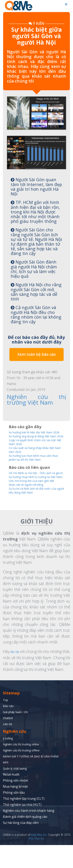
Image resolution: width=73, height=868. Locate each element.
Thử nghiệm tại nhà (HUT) (22, 828)
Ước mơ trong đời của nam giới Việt (36, 498)
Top (6, 723)
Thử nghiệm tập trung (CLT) (24, 821)
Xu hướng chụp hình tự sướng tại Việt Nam (34, 491)
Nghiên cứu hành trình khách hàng (29, 834)
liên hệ (18, 669)
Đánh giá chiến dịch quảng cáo (25, 840)
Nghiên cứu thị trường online (24, 767)
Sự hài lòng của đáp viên (21, 846)
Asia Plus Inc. (39, 858)
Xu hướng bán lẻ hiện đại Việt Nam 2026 (36, 433)
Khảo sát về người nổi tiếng (29, 502)
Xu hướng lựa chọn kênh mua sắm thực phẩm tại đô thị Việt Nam (35, 466)
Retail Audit (11, 797)
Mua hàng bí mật (15, 809)
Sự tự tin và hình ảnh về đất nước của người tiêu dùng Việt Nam (33, 508)
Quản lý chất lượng (17, 791)
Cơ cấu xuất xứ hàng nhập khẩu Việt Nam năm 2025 (36, 457)
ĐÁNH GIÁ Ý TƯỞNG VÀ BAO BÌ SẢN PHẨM (34, 779)
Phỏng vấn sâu (14, 815)
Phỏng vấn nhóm (15, 803)
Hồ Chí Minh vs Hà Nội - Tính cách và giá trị (35, 483)
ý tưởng (9, 761)
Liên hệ (8, 747)
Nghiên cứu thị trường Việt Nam (36, 399)
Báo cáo (9, 729)
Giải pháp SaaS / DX (17, 735)
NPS (6, 785)
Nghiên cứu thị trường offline (25, 773)
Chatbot (9, 741)
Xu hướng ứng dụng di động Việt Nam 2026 (34, 441)
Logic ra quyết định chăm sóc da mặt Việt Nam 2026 (33, 449)
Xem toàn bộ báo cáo (36, 354)
